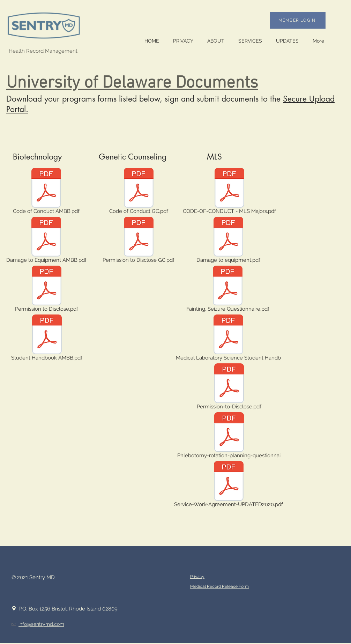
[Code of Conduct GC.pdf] (139, 192)
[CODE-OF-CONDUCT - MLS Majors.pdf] (229, 192)
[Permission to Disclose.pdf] (47, 290)
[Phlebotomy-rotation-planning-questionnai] (229, 437)
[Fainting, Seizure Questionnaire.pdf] (228, 290)
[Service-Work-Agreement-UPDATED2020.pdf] (229, 486)
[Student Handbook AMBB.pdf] (47, 339)
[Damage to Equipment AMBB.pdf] (46, 241)
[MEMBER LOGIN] (298, 20)
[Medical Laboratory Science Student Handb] (228, 339)
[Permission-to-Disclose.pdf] (229, 388)
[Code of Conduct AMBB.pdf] (46, 192)
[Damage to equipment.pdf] (228, 241)
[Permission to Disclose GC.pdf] (139, 241)
